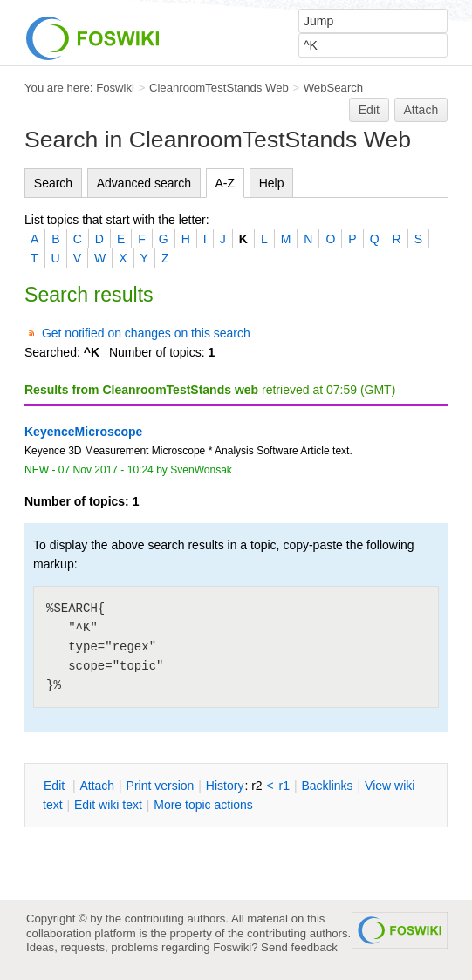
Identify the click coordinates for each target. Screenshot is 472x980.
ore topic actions (203, 805)
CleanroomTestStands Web (219, 88)
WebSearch (334, 88)
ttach (97, 786)
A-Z (226, 183)
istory (225, 786)
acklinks (327, 786)
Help (272, 183)
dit (56, 786)
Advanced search (144, 183)
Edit (369, 110)
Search (53, 183)
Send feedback (299, 947)
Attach (421, 110)
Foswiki (115, 88)
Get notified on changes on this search (146, 333)
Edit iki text (108, 805)
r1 (284, 786)
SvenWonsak (201, 470)
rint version (161, 786)
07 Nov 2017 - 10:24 (106, 470)
